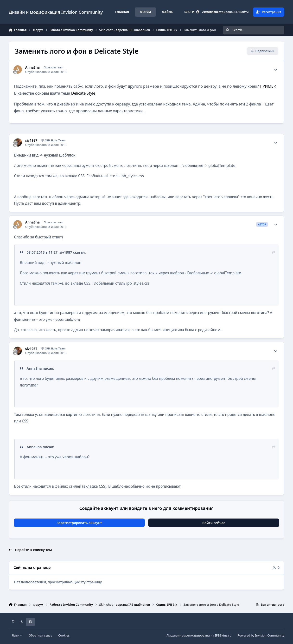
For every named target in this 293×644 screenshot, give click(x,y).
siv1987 (31, 140)
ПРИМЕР (268, 86)
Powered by (261, 635)
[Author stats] (276, 70)
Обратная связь (40, 635)
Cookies (64, 635)
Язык (17, 635)
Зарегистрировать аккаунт (79, 523)
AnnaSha (32, 67)
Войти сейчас (214, 523)
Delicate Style (83, 93)
